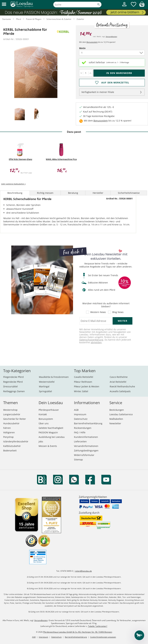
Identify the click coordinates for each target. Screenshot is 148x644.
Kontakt (43, 414)
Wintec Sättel (81, 391)
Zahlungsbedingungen (86, 450)
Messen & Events (48, 446)
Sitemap (78, 460)
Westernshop (10, 410)
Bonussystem (92, 42)
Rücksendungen (83, 428)
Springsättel (45, 391)
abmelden (96, 342)
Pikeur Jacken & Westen (87, 386)
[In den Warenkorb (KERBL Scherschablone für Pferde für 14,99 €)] (119, 73)
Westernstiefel (47, 382)
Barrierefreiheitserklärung (88, 423)
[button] (4, 4)
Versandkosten (111, 36)
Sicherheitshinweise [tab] (129, 193)
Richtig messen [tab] (45, 193)
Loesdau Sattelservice (121, 414)
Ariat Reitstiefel (118, 382)
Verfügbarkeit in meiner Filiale (98, 92)
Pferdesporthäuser (49, 410)
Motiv (88, 48)
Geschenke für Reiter (15, 419)
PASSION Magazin (48, 432)
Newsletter (115, 423)
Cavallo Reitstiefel (84, 377)
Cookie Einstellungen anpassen (103, 637)
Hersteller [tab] (98, 193)
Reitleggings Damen (14, 391)
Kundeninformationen (86, 437)
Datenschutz (81, 419)
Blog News (118, 312)
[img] (142, 6)
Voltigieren (9, 432)
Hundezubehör (11, 423)
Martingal (44, 386)
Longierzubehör (12, 414)
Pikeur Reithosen (83, 382)
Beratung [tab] (73, 193)
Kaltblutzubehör (12, 446)
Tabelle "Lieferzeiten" (98, 626)
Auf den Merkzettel (115, 83)
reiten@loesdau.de (83, 571)
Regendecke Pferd (13, 382)
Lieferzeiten (80, 441)
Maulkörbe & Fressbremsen (54, 377)
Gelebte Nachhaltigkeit (51, 428)
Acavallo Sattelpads (120, 391)
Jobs (41, 441)
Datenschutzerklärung (91, 340)
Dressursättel (10, 386)
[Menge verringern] (81, 73)
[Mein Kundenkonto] (124, 7)
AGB (76, 410)
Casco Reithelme (119, 377)
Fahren (7, 428)
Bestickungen (117, 410)
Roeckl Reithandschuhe (122, 386)
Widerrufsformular (84, 455)
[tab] (20, 114)
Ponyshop (8, 437)
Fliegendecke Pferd (13, 377)
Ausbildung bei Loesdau (52, 437)
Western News (98, 312)
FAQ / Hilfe (80, 432)
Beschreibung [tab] (15, 193)
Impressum (80, 414)
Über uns (44, 423)
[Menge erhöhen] (90, 73)
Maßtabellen (116, 419)
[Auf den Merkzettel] (112, 83)
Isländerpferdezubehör (16, 441)
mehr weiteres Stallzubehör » (13, 184)
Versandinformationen (86, 446)
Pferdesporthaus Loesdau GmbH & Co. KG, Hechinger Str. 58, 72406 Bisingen (78, 632)
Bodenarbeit (10, 450)
